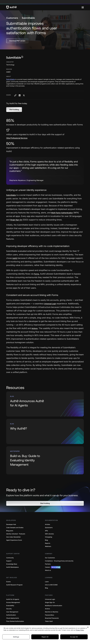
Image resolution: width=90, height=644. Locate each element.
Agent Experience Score (14, 540)
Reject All (45, 637)
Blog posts (10, 531)
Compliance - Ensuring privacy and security (59, 561)
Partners (48, 564)
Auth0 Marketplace (12, 567)
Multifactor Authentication (54, 606)
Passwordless (50, 615)
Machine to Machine (52, 612)
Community (10, 558)
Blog (47, 540)
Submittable (11, 79)
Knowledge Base (12, 564)
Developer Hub (11, 524)
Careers (53, 567)
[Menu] (83, 7)
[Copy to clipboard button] (15, 95)
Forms (37, 274)
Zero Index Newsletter (13, 537)
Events (8, 582)
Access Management (13, 602)
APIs (47, 531)
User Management (12, 612)
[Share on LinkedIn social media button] (20, 95)
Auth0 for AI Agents (13, 599)
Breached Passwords (52, 618)
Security (9, 609)
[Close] (88, 627)
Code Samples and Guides (15, 528)
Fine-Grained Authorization (15, 621)
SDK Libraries (49, 534)
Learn (47, 582)
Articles (48, 524)
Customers (12, 18)
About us (48, 570)
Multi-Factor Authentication (62, 213)
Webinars (48, 546)
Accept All (74, 637)
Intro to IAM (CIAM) (51, 585)
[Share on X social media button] (24, 95)
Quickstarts (49, 528)
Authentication (11, 615)
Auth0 (15, 258)
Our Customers (50, 558)
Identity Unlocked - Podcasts (16, 534)
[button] (14, 110)
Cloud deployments (13, 618)
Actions (35, 328)
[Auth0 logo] (44, 7)
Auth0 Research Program (14, 585)
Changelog (49, 537)
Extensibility (10, 606)
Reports (48, 543)
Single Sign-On (16, 220)
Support (9, 561)
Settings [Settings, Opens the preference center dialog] (16, 637)
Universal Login (50, 304)
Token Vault (49, 621)
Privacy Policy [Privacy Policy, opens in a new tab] (80, 630)
